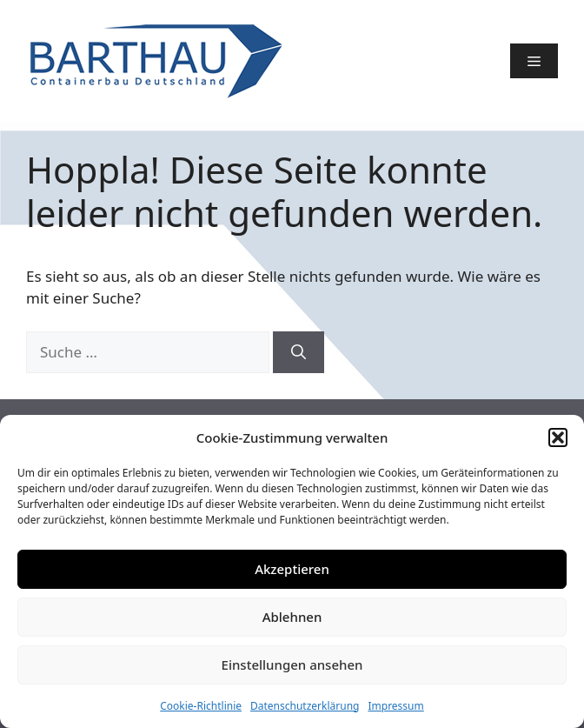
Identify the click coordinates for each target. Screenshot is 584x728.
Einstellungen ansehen (292, 665)
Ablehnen (292, 617)
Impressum (395, 706)
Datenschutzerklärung (305, 706)
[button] (558, 437)
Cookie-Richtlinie (201, 706)
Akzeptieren (292, 569)
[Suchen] (299, 352)
